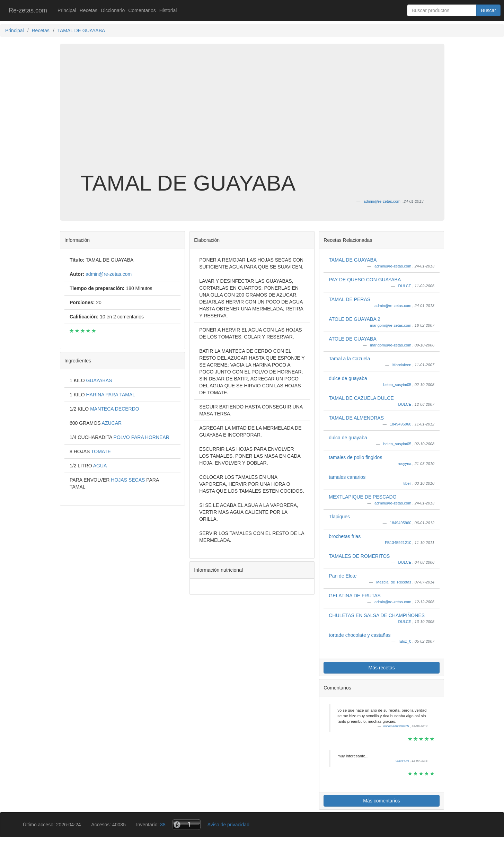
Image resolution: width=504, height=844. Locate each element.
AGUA (100, 466)
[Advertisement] (252, 116)
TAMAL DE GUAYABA (353, 260)
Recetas (89, 10)
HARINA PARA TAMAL (110, 395)
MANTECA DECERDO (115, 409)
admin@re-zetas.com (394, 266)
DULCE (405, 286)
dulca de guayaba (348, 438)
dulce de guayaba (348, 378)
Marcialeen (403, 365)
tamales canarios (347, 477)
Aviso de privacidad (228, 825)
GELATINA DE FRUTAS (355, 596)
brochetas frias (345, 536)
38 (163, 825)
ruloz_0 (406, 641)
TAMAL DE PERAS (350, 299)
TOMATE (101, 451)
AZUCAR (112, 423)
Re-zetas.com (28, 10)
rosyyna (405, 464)
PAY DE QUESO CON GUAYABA (365, 280)
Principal (67, 10)
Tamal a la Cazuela (349, 359)
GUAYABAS (99, 380)
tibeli (408, 483)
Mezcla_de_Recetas (394, 582)
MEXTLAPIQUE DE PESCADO (362, 497)
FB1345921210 (399, 543)
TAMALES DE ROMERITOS (359, 556)
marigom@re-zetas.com (391, 325)
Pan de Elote (343, 576)
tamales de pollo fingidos (355, 457)
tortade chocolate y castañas (360, 635)
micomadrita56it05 (397, 726)
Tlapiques (339, 517)
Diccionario (113, 10)
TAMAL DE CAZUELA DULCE (361, 398)
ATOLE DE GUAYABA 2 (354, 319)
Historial (168, 10)
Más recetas (382, 668)
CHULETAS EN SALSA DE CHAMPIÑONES (377, 615)
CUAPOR (403, 761)
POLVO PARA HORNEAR (142, 437)
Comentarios (142, 10)
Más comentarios (382, 801)
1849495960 (401, 424)
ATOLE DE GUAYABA (352, 339)
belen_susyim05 (398, 385)
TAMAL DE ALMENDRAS (356, 418)
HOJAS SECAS (129, 480)
